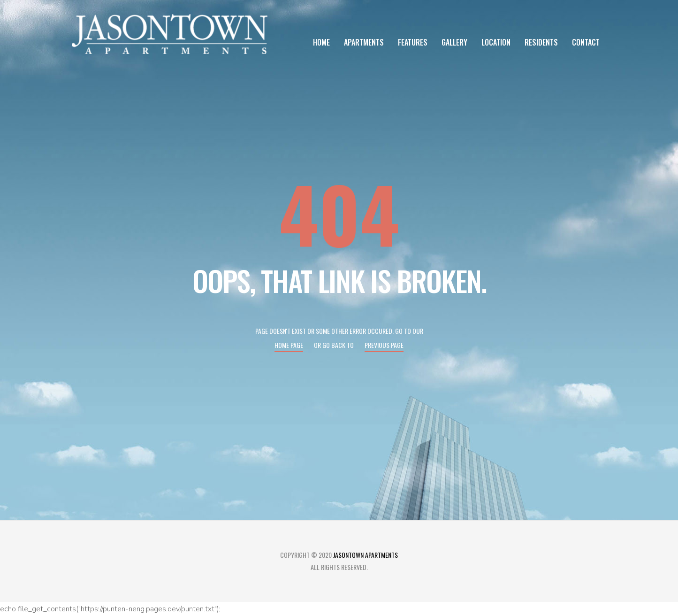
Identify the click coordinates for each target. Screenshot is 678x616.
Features (413, 42)
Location (496, 42)
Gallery (454, 42)
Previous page (384, 345)
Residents (541, 42)
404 (339, 213)
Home (321, 42)
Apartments (364, 42)
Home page (289, 345)
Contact (586, 42)
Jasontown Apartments (366, 555)
